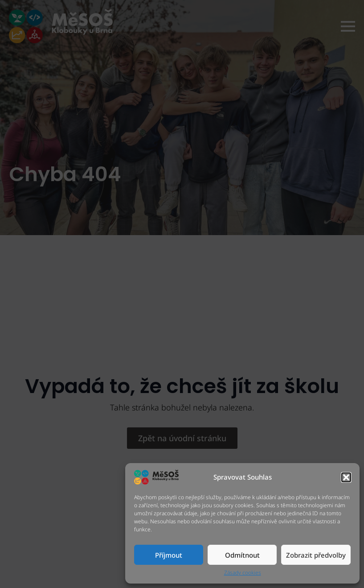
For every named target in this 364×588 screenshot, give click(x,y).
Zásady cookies (243, 573)
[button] (346, 477)
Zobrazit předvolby (316, 555)
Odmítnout (242, 555)
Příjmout (169, 555)
